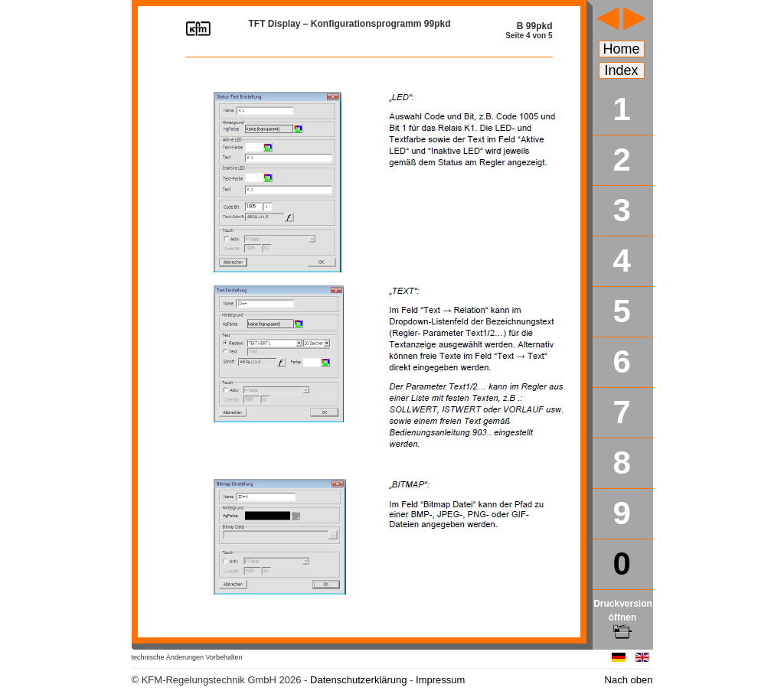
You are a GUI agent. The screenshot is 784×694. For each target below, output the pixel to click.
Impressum (440, 680)
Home (622, 49)
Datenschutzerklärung (358, 680)
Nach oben (629, 680)
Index (622, 70)
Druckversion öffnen (623, 617)
